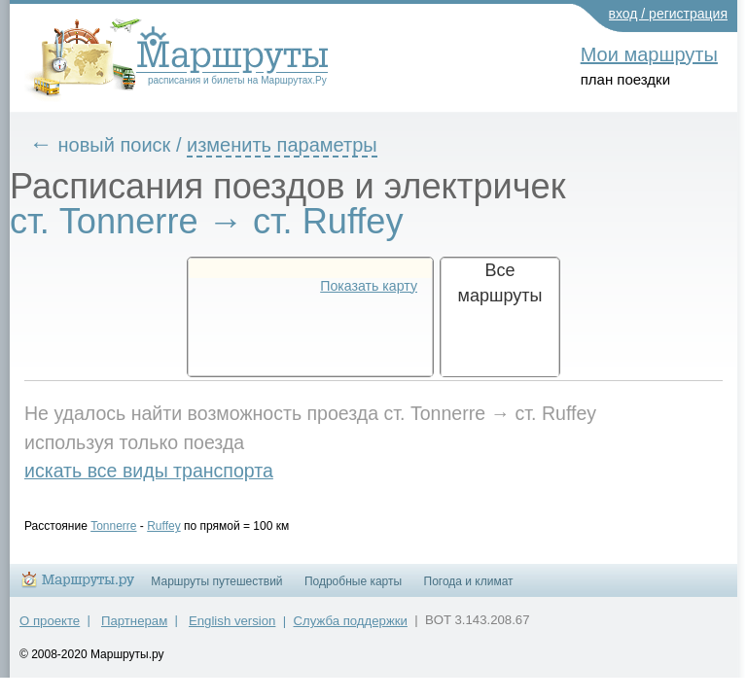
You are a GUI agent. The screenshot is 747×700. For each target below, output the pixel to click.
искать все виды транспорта (163, 471)
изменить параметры (297, 145)
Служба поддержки (351, 630)
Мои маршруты (649, 54)
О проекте (50, 630)
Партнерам (134, 630)
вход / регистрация (669, 14)
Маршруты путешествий (216, 590)
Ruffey (178, 526)
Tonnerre (128, 526)
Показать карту (369, 286)
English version (232, 630)
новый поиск (129, 145)
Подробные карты (353, 590)
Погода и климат (469, 590)
